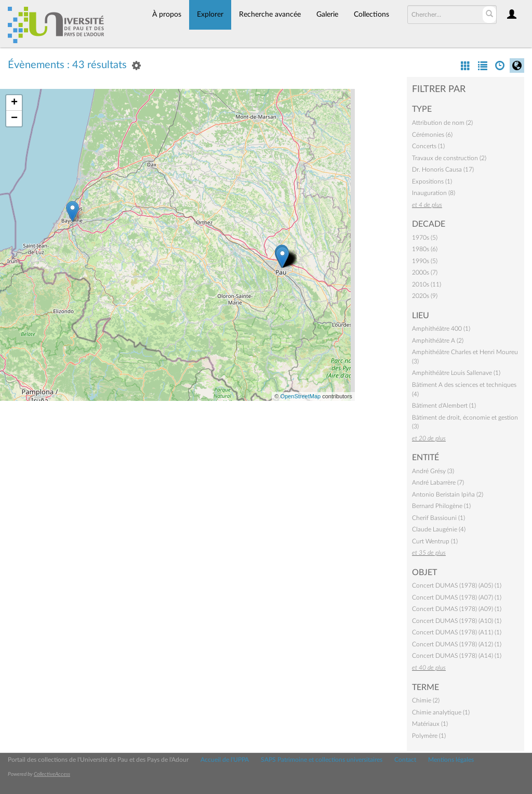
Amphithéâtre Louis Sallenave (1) (456, 373)
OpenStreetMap (300, 396)
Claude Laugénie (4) (439, 529)
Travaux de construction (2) (449, 158)
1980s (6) (425, 249)
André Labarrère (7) (438, 483)
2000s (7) (425, 272)
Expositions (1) (432, 181)
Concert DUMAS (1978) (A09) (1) (457, 609)
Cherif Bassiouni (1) (438, 518)
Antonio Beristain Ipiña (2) (448, 494)
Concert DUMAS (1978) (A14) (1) (457, 656)
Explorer (210, 15)
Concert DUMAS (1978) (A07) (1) (457, 597)
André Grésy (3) (433, 471)
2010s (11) (427, 284)
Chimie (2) (426, 700)
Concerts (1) (428, 146)
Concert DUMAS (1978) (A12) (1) (457, 644)
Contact (405, 760)
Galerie (327, 15)
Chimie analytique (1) (441, 712)
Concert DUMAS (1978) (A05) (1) (457, 585)
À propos (167, 15)
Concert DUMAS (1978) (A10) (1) (457, 621)
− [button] (14, 119)
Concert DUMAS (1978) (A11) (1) (457, 632)
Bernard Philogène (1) (441, 506)
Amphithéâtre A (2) (438, 341)
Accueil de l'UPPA (225, 760)
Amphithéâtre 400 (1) (441, 329)
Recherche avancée (270, 15)
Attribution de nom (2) (442, 123)
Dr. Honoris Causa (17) (443, 170)
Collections (371, 15)
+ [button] (14, 103)
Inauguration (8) (434, 193)
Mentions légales (451, 760)
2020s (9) (425, 296)
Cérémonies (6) (432, 135)
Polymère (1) (429, 736)
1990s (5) (425, 261)
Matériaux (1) (430, 724)
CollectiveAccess (52, 774)
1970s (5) (425, 238)
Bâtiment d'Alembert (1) (444, 406)
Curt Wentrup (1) (435, 541)
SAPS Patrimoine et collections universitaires (322, 760)
